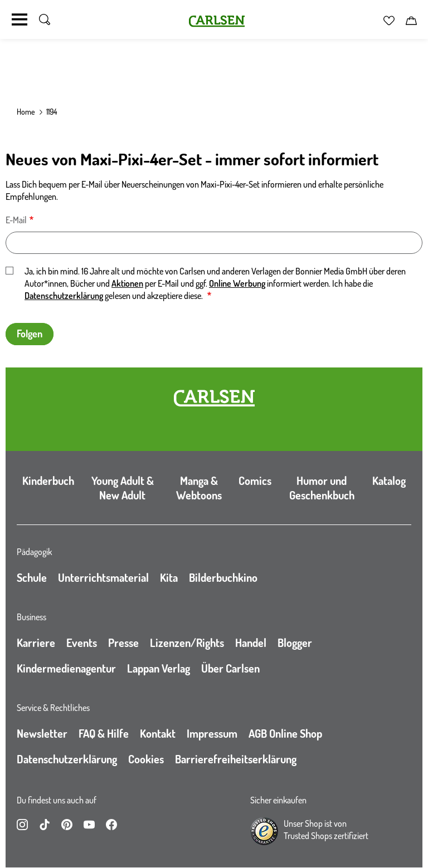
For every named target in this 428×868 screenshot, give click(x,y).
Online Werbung (237, 283)
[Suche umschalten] (45, 19)
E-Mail (16, 220)
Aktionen (127, 283)
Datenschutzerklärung (64, 296)
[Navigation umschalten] (20, 19)
